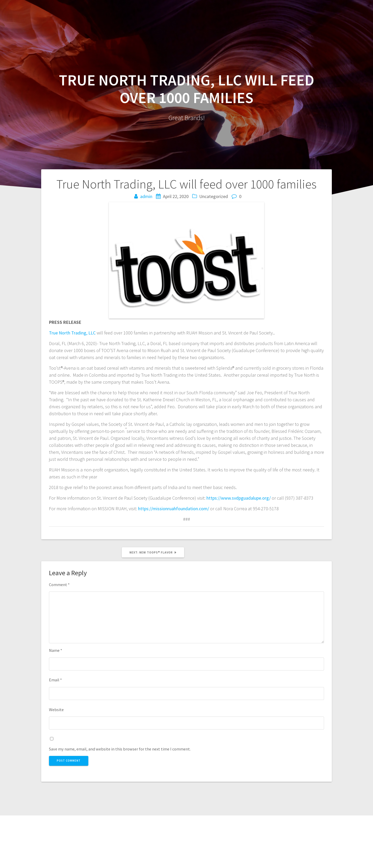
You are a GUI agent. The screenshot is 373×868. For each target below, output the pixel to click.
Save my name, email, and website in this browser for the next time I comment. (120, 749)
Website (56, 710)
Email (55, 680)
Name (56, 650)
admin (146, 196)
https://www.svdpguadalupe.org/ (239, 498)
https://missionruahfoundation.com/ (174, 509)
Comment (59, 585)
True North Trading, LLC (72, 333)
